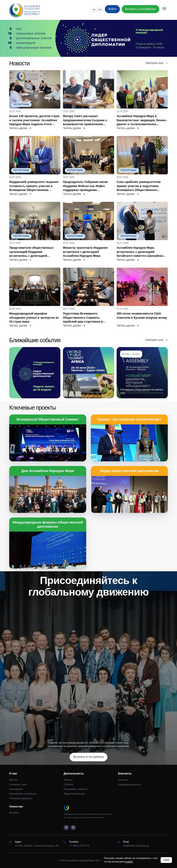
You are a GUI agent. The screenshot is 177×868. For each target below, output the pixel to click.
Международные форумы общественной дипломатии (48, 524)
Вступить (14, 813)
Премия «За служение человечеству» (129, 419)
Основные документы (21, 798)
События (68, 785)
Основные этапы (18, 785)
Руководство (16, 789)
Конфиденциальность (130, 785)
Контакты (123, 780)
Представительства (74, 794)
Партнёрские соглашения (23, 794)
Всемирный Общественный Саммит (48, 419)
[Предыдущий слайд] (22, 38)
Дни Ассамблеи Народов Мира (48, 471)
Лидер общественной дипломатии (129, 471)
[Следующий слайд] (155, 38)
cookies (129, 862)
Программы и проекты (76, 789)
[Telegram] (66, 827)
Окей (166, 860)
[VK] (73, 827)
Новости (68, 780)
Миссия (13, 780)
